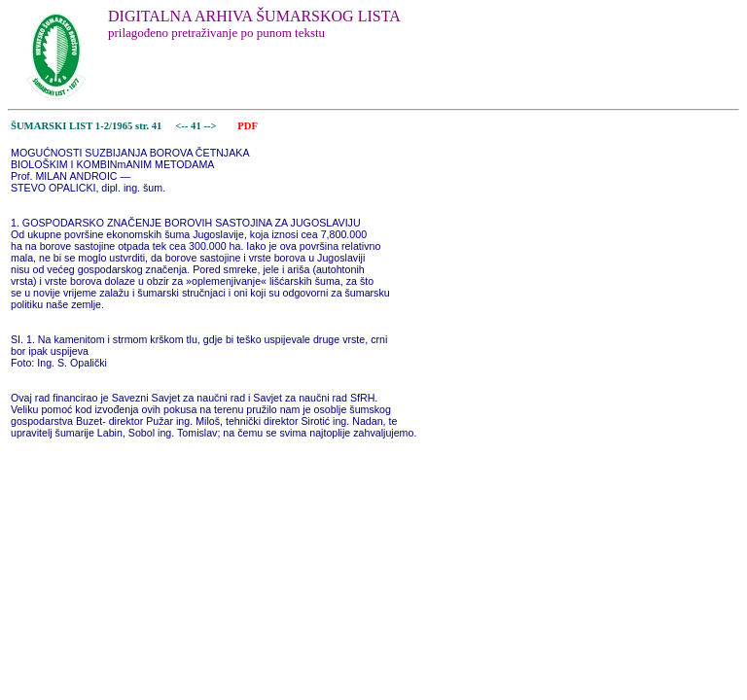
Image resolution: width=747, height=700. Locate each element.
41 (197, 126)
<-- (182, 126)
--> (211, 126)
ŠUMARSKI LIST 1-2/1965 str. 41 (86, 126)
